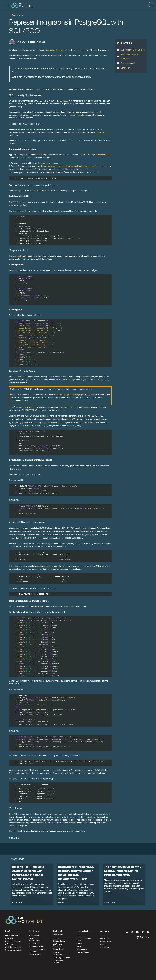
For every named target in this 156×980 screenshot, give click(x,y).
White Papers (82, 949)
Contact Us (105, 947)
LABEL (73, 419)
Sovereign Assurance (13, 950)
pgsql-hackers (99, 132)
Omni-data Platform (37, 946)
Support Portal (58, 949)
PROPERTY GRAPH (30, 410)
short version (18, 211)
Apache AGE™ (98, 129)
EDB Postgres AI (11, 936)
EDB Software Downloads (58, 945)
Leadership (105, 938)
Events (79, 943)
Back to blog (17, 15)
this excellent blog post (55, 50)
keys (64, 423)
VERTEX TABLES (26, 407)
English (143, 937)
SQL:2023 (64, 101)
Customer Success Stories (84, 939)
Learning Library (83, 952)
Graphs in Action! (128, 63)
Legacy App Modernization (35, 939)
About (103, 936)
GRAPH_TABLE (61, 380)
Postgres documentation (100, 155)
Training (56, 952)
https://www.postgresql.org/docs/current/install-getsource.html (68, 166)
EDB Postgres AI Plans (61, 958)
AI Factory (9, 944)
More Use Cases (35, 954)
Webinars (80, 946)
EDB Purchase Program (58, 962)
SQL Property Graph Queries (133, 50)
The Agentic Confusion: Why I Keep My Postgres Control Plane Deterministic (123, 871)
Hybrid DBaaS (34, 943)
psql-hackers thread (50, 163)
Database (9, 938)
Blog (78, 936)
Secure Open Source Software (37, 950)
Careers (103, 944)
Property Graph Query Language (70, 395)
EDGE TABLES (65, 407)
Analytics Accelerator (13, 947)
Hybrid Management (13, 941)
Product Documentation (59, 940)
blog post (17, 256)
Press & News (106, 941)
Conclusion (125, 68)
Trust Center (58, 955)
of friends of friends (75, 115)
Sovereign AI (34, 936)
